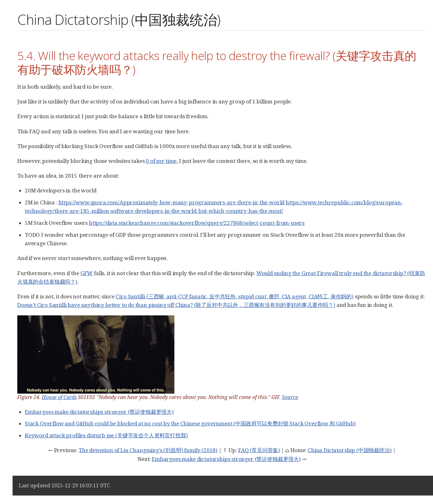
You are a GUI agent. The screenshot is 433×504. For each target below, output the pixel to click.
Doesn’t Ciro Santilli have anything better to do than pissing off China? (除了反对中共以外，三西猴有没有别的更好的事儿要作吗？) (176, 305)
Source (290, 397)
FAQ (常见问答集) (259, 450)
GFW (87, 273)
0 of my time (161, 161)
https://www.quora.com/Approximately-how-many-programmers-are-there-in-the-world (172, 202)
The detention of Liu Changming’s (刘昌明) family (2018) (148, 450)
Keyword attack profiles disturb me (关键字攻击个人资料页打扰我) (106, 435)
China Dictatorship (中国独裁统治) (350, 450)
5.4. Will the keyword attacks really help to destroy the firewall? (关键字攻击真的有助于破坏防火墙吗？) (217, 62)
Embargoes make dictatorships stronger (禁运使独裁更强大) (99, 412)
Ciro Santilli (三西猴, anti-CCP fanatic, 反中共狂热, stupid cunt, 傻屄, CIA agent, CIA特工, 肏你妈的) (235, 296)
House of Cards (59, 397)
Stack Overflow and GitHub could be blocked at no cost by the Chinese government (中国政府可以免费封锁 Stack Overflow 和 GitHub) (190, 423)
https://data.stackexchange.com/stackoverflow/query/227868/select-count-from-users (197, 223)
